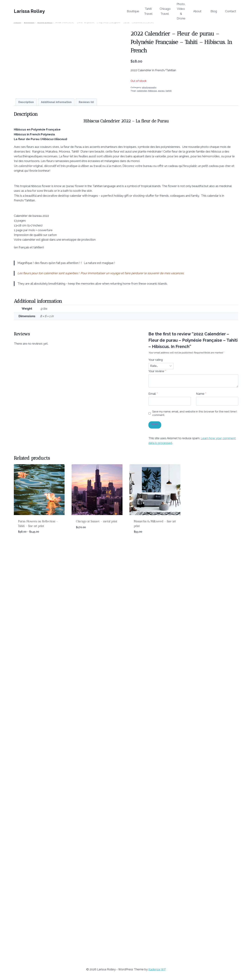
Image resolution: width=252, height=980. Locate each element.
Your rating (156, 777)
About (197, 11)
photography (149, 87)
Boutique (133, 11)
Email (153, 811)
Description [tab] (26, 519)
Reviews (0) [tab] (86, 519)
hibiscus (153, 91)
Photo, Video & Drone (181, 11)
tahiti (169, 91)
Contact (230, 11)
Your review (157, 788)
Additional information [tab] (56, 519)
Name (201, 811)
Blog (214, 11)
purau (161, 91)
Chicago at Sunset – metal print (97, 938)
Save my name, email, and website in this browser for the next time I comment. (195, 830)
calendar (142, 91)
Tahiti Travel (148, 11)
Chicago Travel (165, 11)
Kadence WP (157, 969)
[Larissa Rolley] (29, 11)
